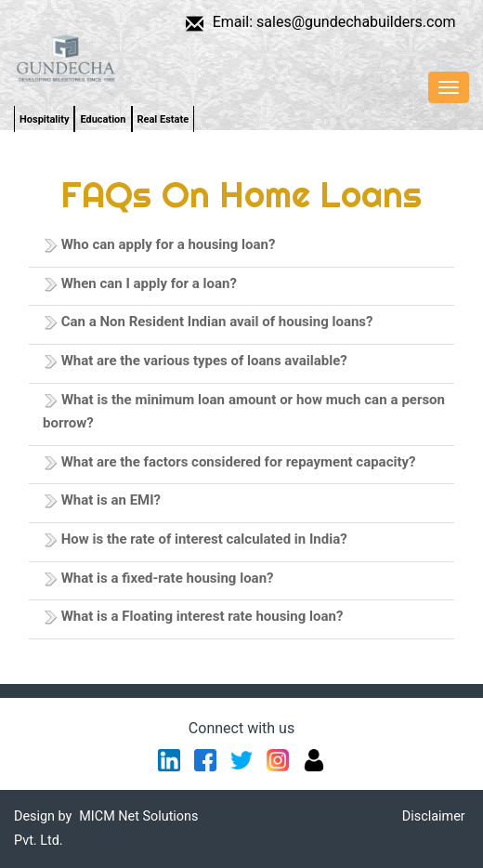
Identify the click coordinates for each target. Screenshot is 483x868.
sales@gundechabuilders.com (356, 22)
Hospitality (44, 119)
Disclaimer (434, 816)
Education (103, 119)
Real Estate (163, 119)
